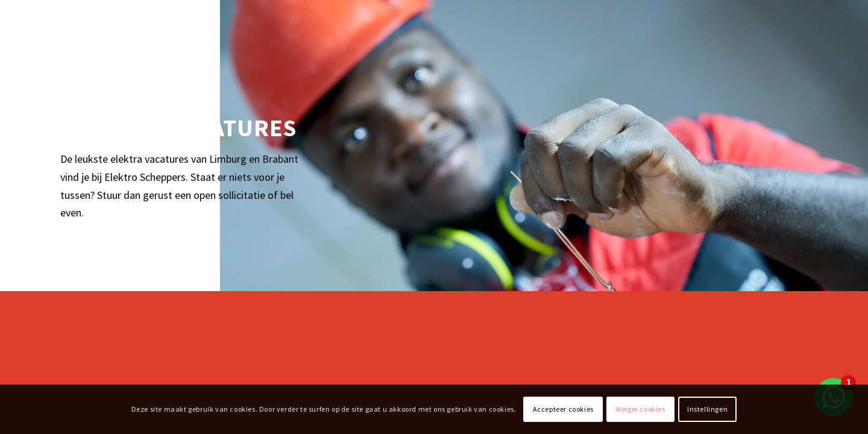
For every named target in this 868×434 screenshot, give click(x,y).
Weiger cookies (640, 409)
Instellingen (707, 409)
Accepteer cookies (563, 409)
